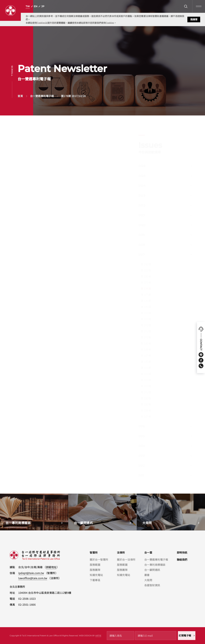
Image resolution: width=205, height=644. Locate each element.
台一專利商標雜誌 (155, 565)
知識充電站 (96, 575)
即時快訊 (182, 552)
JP (43, 6)
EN (36, 6)
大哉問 (148, 580)
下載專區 (95, 580)
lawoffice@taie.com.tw (33, 578)
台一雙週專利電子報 (156, 559)
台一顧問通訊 (152, 570)
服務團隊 (95, 570)
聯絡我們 (182, 559)
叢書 (147, 575)
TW (28, 6)
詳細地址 (51, 567)
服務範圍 (95, 565)
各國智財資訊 (152, 585)
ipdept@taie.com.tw (31, 573)
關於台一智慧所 (99, 559)
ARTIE (98, 636)
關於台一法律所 (126, 559)
